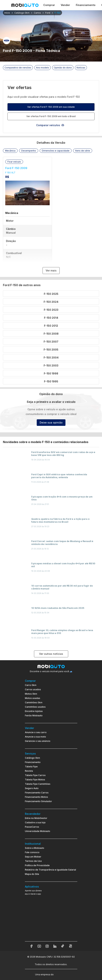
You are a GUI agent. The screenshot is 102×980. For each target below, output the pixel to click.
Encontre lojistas (34, 711)
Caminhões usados (35, 707)
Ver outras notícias (51, 654)
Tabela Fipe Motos (35, 780)
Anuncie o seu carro (36, 732)
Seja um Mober (33, 857)
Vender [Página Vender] (65, 5)
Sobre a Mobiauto (35, 848)
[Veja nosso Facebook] (31, 946)
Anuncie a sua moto (35, 737)
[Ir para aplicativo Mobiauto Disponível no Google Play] (51, 924)
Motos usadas (33, 698)
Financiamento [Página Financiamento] (86, 5)
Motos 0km (31, 694)
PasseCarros (32, 827)
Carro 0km (31, 685)
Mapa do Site (32, 874)
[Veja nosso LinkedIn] (55, 946)
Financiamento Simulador (38, 801)
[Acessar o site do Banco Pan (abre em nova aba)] (62, 974)
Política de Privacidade (37, 865)
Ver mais (51, 270)
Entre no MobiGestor (36, 818)
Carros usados (33, 689)
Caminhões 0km (34, 702)
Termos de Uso (33, 861)
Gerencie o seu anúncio (38, 741)
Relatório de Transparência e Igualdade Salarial (50, 870)
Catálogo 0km (32, 758)
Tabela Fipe (31, 767)
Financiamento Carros (37, 793)
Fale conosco (32, 852)
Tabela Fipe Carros (35, 775)
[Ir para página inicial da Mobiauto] (25, 5)
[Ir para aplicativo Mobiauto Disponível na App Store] (51, 934)
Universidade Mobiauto (38, 831)
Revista (29, 771)
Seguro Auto (32, 788)
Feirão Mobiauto (34, 715)
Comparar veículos (50, 125)
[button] (10, 151)
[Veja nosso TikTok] (63, 946)
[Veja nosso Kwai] (71, 946)
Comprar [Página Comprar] (49, 5)
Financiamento (33, 762)
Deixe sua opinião (51, 422)
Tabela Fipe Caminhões (38, 784)
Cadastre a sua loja (35, 822)
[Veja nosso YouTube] (39, 946)
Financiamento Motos (36, 797)
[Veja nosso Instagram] (47, 946)
